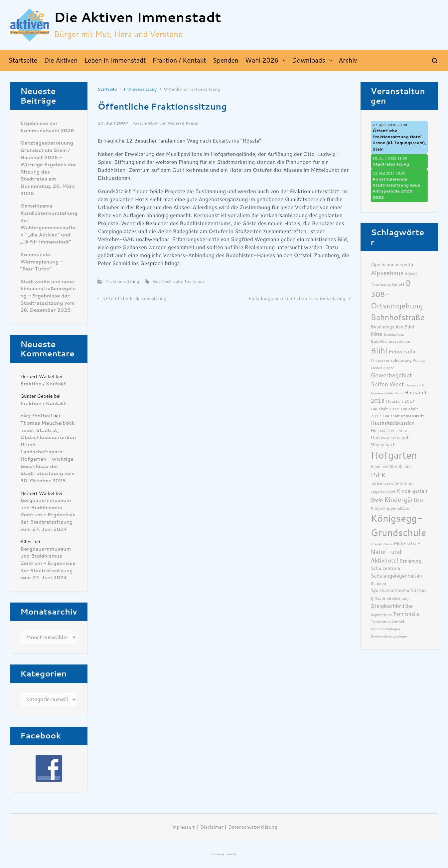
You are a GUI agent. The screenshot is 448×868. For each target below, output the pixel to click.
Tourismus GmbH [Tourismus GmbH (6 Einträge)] (388, 622)
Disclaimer (212, 827)
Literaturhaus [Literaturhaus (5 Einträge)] (382, 544)
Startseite (107, 89)
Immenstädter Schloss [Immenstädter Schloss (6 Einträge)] (392, 466)
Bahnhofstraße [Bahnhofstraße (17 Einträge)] (398, 317)
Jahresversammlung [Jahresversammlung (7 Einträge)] (392, 483)
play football (36, 416)
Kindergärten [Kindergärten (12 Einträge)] (404, 500)
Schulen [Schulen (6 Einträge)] (378, 583)
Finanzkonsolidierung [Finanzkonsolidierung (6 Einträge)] (391, 360)
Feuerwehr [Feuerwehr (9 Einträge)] (402, 352)
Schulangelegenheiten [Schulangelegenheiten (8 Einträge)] (396, 576)
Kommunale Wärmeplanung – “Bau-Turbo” (42, 262)
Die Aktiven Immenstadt (138, 17)
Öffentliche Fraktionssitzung (135, 299)
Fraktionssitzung (140, 89)
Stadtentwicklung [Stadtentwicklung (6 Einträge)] (392, 598)
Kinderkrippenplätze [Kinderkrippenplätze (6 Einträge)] (390, 508)
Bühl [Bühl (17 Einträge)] (379, 351)
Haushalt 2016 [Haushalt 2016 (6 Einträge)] (385, 409)
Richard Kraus (183, 123)
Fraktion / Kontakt (43, 384)
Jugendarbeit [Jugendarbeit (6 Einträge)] (383, 491)
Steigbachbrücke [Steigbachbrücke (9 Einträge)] (392, 606)
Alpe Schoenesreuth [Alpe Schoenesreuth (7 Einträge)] (392, 264)
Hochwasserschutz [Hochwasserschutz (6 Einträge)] (389, 431)
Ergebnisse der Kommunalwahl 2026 (47, 127)
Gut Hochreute (167, 281)
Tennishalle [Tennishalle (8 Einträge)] (406, 614)
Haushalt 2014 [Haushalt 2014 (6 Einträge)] (401, 401)
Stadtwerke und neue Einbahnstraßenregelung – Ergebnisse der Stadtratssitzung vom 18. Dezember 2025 (48, 296)
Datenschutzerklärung (253, 827)
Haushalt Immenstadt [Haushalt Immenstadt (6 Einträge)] (403, 416)
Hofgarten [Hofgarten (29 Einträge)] (394, 455)
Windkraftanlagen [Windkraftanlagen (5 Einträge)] (385, 629)
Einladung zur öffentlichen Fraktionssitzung (297, 299)
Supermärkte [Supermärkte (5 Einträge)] (381, 615)
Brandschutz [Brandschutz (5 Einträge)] (394, 335)
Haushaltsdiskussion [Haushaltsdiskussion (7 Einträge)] (393, 423)
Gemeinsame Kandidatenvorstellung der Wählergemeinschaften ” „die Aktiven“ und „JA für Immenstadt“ (49, 224)
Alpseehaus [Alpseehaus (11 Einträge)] (387, 273)
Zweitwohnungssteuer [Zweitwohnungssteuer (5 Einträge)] (389, 636)
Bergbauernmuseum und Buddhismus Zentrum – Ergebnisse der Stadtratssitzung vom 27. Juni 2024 (48, 515)
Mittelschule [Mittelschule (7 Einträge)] (407, 544)
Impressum (183, 827)
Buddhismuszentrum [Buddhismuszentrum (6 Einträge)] (391, 341)
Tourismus (194, 281)
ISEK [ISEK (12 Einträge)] (378, 475)
